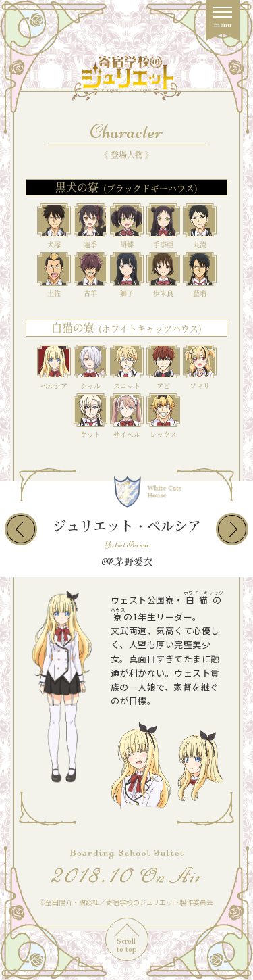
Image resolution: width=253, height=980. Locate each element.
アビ (163, 386)
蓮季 (90, 244)
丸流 (200, 244)
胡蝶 (127, 244)
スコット (127, 386)
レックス (163, 434)
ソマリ (200, 386)
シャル (90, 386)
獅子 (127, 293)
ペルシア (54, 386)
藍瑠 (200, 293)
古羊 (90, 293)
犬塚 (54, 244)
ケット (90, 434)
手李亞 (163, 244)
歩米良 (163, 293)
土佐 (54, 293)
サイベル (127, 434)
